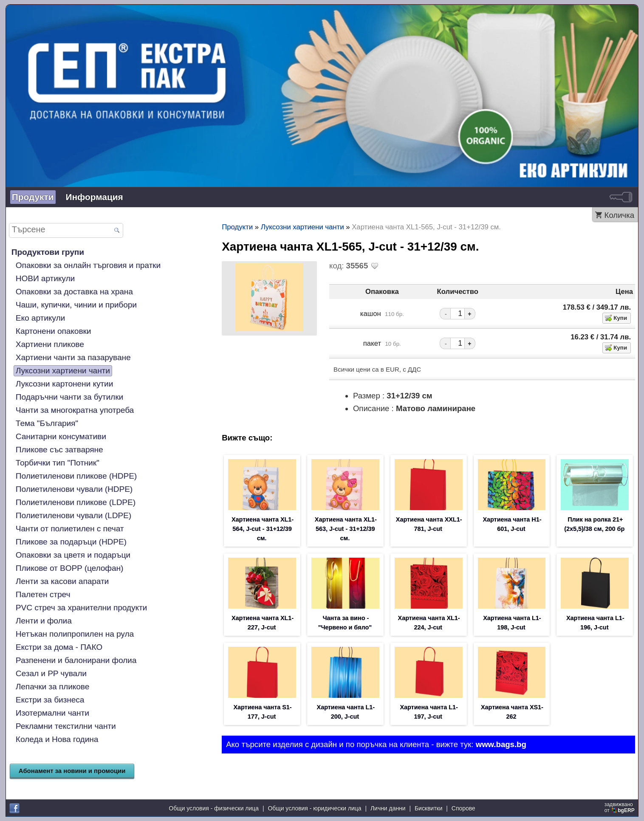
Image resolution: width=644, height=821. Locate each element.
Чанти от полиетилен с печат (70, 529)
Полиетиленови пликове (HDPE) (76, 476)
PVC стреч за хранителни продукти (81, 608)
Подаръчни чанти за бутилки (69, 397)
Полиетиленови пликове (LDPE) (76, 502)
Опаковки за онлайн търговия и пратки (88, 265)
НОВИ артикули (45, 278)
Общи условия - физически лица (214, 808)
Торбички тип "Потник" (58, 463)
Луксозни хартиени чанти (63, 371)
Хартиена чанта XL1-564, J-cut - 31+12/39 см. (263, 529)
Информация (95, 197)
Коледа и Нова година (57, 739)
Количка (620, 215)
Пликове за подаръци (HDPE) (71, 542)
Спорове (463, 808)
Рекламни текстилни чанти (66, 726)
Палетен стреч (43, 594)
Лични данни (388, 808)
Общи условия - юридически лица (314, 808)
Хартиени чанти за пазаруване (73, 357)
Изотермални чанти (52, 713)
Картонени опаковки (54, 331)
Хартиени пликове (50, 344)
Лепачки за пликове (52, 687)
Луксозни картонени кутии (64, 384)
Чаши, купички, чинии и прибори (76, 305)
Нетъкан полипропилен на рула (75, 634)
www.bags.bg (501, 744)
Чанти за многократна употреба (75, 410)
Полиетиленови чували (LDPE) (73, 515)
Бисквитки (428, 808)
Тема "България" (47, 423)
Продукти (33, 197)
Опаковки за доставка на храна (74, 292)
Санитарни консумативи (61, 436)
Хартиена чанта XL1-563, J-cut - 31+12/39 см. (346, 529)
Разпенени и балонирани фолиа (76, 660)
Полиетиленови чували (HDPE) (74, 489)
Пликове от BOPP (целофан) (69, 568)
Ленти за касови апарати (62, 581)
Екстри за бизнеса (50, 700)
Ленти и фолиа (44, 621)
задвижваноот (620, 807)
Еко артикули (40, 318)
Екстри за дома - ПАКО (59, 647)
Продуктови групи (48, 252)
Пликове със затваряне (59, 450)
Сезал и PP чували (51, 673)
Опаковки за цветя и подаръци (73, 555)
